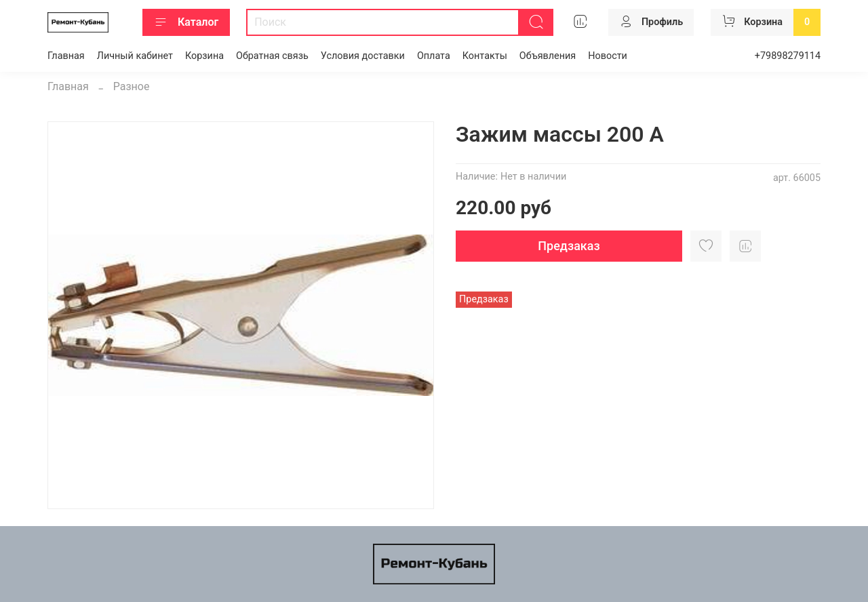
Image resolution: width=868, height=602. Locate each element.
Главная (66, 56)
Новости (608, 56)
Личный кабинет (135, 56)
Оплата (434, 56)
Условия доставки (363, 56)
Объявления (548, 56)
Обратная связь (272, 56)
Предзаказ (569, 246)
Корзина (204, 56)
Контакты (485, 56)
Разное (132, 86)
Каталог (186, 22)
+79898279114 (788, 56)
